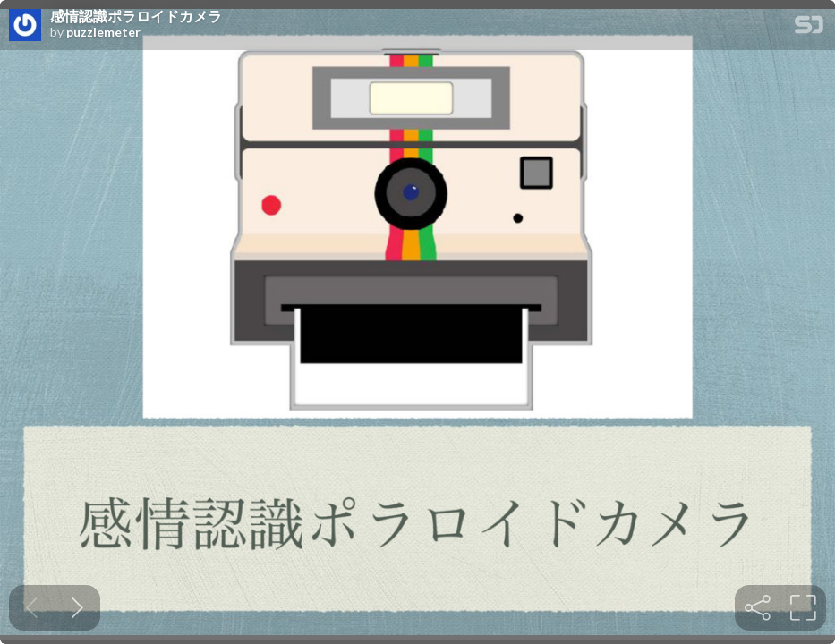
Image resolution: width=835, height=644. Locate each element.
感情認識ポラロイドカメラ (136, 16)
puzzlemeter (103, 32)
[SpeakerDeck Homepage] (809, 28)
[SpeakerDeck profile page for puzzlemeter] (25, 26)
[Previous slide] (32, 608)
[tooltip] (758, 608)
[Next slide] (77, 608)
